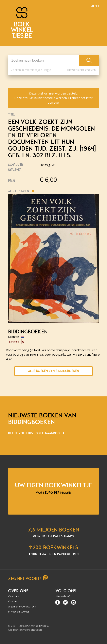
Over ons (14, 596)
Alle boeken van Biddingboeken (53, 371)
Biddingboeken (28, 332)
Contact (13, 601)
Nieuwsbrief (63, 596)
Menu (95, 6)
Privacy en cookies (19, 612)
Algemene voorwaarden (22, 607)
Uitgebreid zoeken (82, 70)
